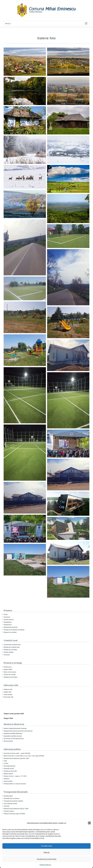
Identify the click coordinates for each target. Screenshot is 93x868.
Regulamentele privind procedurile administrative (18, 731)
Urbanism (6, 779)
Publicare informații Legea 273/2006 (14, 814)
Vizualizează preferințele (46, 859)
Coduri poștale (8, 694)
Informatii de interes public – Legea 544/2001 (17, 753)
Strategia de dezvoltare (10, 677)
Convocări (7, 655)
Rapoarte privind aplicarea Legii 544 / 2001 (16, 758)
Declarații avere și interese (12, 798)
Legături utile (7, 692)
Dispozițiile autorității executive (13, 736)
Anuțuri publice (8, 781)
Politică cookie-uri (45, 865)
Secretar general (9, 620)
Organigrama (8, 622)
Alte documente (8, 741)
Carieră (6, 763)
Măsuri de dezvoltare (10, 672)
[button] (89, 823)
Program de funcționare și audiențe (14, 630)
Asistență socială (9, 768)
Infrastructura (8, 667)
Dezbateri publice (9, 811)
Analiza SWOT (8, 669)
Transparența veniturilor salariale (13, 801)
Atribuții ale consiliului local (12, 647)
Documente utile (8, 697)
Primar (6, 614)
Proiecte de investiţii (10, 675)
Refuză (46, 852)
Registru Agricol (8, 774)
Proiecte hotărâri (9, 652)
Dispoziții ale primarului (10, 627)
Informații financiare (9, 766)
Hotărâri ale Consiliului (10, 650)
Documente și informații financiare (14, 739)
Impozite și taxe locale (10, 771)
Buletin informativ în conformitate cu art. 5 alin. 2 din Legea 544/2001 (24, 756)
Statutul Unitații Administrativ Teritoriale (15, 728)
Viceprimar (7, 617)
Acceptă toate (46, 846)
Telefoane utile (8, 689)
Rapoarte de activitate (10, 632)
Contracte (7, 806)
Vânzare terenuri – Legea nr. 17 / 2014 (15, 776)
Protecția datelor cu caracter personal (15, 784)
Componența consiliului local (12, 645)
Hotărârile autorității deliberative (13, 733)
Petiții (5, 761)
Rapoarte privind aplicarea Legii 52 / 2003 (16, 809)
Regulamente (8, 625)
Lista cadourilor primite (10, 804)
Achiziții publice (8, 796)
